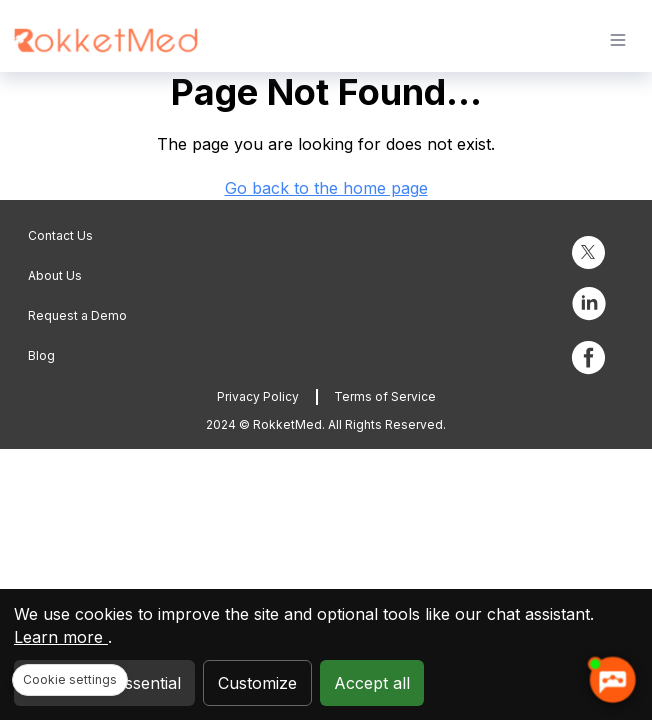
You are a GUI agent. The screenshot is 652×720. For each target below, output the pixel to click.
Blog (41, 355)
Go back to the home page (326, 188)
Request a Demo (77, 315)
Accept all (372, 683)
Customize (257, 683)
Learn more (61, 637)
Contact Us (60, 235)
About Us (55, 275)
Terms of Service (385, 396)
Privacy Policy (258, 396)
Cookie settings (70, 679)
